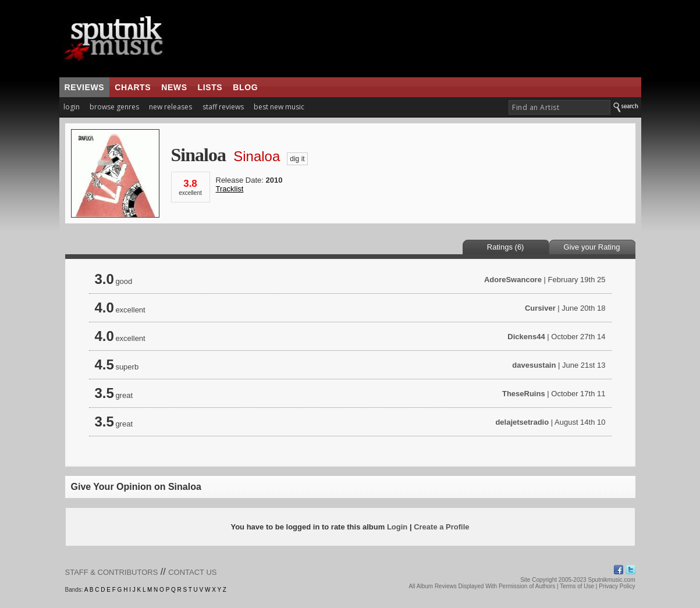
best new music (279, 107)
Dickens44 (526, 337)
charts (133, 87)
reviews (85, 87)
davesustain (534, 365)
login (72, 107)
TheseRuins (524, 394)
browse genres (114, 107)
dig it (297, 159)
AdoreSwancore (513, 280)
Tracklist (230, 189)
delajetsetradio (522, 422)
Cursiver (540, 308)
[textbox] (559, 107)
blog (245, 87)
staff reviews (223, 107)
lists (210, 87)
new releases (170, 107)
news (174, 87)
